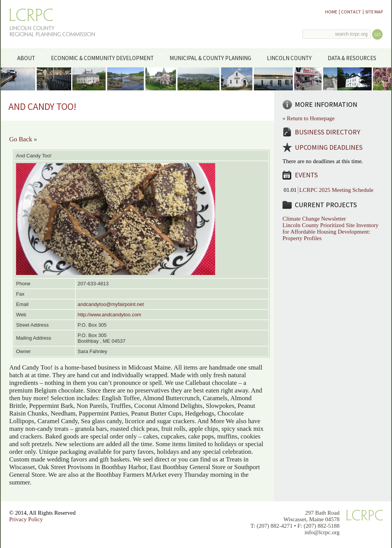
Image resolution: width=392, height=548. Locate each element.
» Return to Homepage (309, 118)
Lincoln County (292, 57)
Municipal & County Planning (213, 57)
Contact (351, 12)
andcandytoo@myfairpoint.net (111, 304)
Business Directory (327, 132)
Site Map (374, 12)
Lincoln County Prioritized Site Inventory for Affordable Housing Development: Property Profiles (331, 232)
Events (306, 175)
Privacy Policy (26, 519)
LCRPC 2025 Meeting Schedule (336, 190)
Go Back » (23, 139)
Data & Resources (355, 57)
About (29, 57)
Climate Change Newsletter (314, 219)
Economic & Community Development (105, 57)
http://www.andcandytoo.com (109, 315)
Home (331, 12)
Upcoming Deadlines (329, 147)
